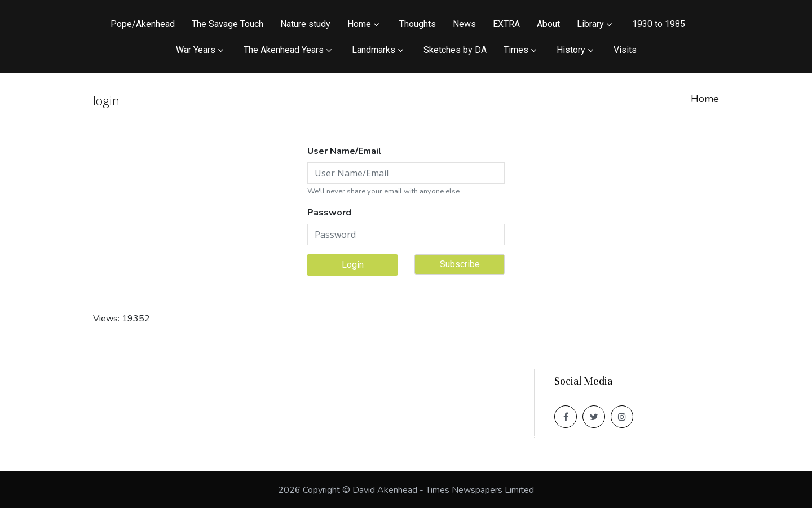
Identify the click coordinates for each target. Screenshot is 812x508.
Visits (625, 50)
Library (590, 24)
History (571, 50)
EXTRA (506, 24)
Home (359, 24)
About (548, 24)
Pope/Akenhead (143, 24)
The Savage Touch (228, 24)
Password (329, 213)
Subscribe (460, 264)
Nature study (305, 24)
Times (516, 50)
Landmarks (374, 50)
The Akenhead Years (284, 50)
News (464, 24)
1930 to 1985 (659, 24)
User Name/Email (345, 151)
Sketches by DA (455, 50)
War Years (196, 50)
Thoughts (418, 24)
